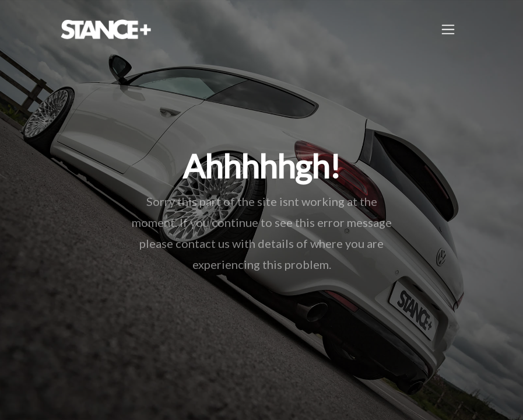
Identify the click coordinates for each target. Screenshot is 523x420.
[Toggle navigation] (448, 29)
